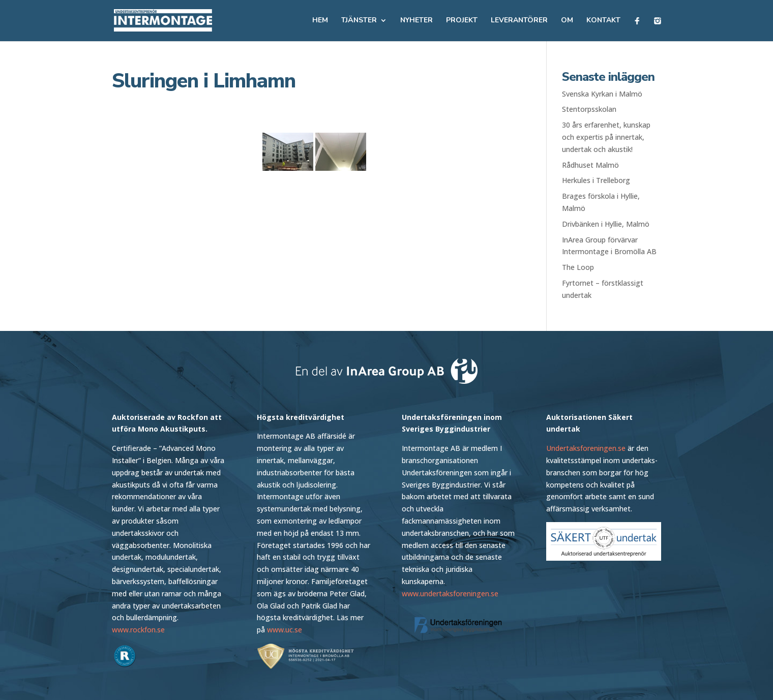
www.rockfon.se (138, 630)
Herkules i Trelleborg (596, 180)
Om (567, 21)
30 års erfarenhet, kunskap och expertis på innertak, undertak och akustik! (606, 137)
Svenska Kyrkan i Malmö (602, 94)
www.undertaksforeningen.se (450, 594)
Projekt (462, 21)
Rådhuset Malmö (590, 165)
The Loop (578, 267)
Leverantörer (519, 21)
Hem (320, 21)
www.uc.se (285, 630)
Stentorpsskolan (589, 109)
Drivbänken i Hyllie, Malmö (606, 224)
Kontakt (603, 21)
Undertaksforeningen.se (586, 448)
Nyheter (417, 21)
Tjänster (359, 21)
